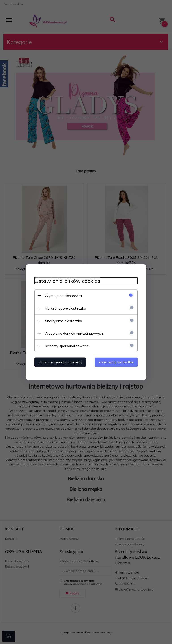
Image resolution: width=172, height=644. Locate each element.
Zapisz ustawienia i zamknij (60, 362)
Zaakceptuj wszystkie (116, 362)
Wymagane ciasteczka (63, 295)
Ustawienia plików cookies (67, 281)
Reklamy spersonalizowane (67, 346)
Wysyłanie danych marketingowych (74, 333)
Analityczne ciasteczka (63, 321)
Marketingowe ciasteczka (65, 308)
